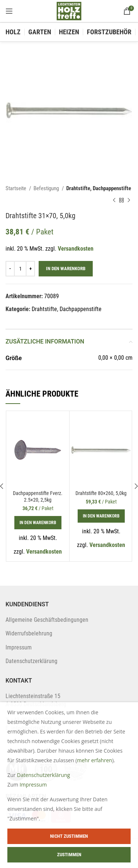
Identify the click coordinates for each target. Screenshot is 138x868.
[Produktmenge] (20, 269)
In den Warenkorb (66, 269)
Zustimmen (69, 855)
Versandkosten (76, 249)
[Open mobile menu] (9, 11)
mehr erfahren (95, 760)
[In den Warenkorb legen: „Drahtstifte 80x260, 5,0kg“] (101, 516)
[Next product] (129, 200)
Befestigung (47, 188)
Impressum (19, 647)
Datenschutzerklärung (31, 661)
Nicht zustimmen (69, 836)
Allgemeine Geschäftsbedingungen (47, 620)
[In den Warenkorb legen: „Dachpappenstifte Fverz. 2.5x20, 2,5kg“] (38, 523)
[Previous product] (114, 200)
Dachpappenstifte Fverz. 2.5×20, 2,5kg (38, 497)
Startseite (16, 188)
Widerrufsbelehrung (29, 633)
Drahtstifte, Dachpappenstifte (99, 188)
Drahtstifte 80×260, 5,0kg (101, 493)
